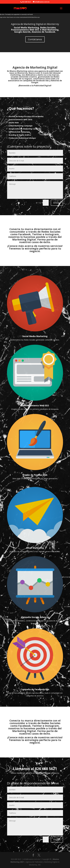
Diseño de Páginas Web (35, 475)
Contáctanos (35, 39)
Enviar (57, 203)
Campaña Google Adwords (35, 617)
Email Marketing (35, 548)
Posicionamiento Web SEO (35, 405)
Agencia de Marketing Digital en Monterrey (35, 24)
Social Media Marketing (35, 336)
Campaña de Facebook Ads (35, 689)
